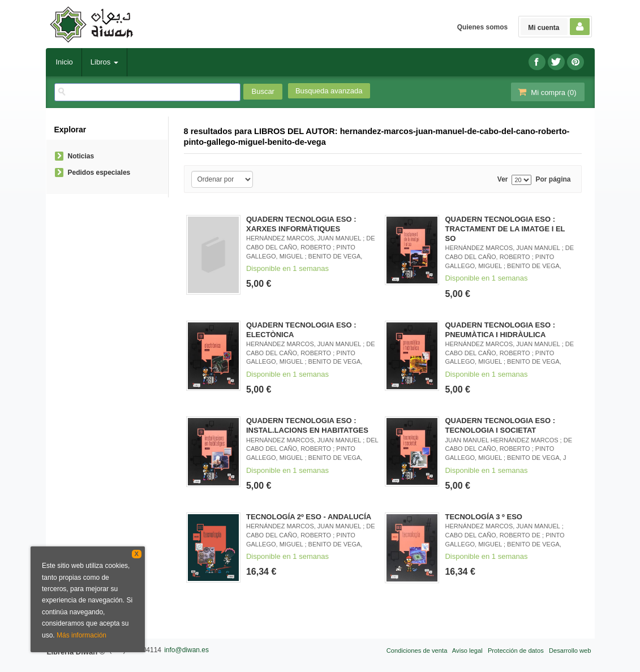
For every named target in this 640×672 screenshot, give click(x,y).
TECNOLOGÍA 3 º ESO (483, 517)
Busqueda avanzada (329, 91)
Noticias (81, 156)
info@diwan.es (186, 650)
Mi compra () (547, 92)
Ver (503, 180)
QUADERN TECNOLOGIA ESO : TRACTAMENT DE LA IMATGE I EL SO (505, 229)
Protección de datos (516, 651)
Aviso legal (467, 651)
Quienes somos (482, 27)
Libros (104, 62)
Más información (81, 635)
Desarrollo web (570, 651)
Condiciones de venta (417, 651)
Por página (553, 180)
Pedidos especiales (99, 173)
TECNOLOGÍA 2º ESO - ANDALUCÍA (309, 517)
